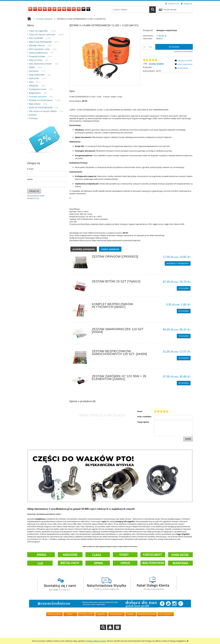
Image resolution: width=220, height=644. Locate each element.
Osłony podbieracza (38, 53)
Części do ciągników (38, 31)
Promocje (33, 118)
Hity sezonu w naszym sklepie (43, 111)
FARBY (32, 67)
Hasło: (30, 179)
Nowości (33, 115)
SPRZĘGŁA (34, 86)
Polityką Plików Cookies (96, 641)
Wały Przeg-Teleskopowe (40, 42)
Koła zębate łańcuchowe (40, 64)
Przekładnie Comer (38, 89)
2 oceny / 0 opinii (156, 64)
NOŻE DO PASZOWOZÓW (41, 107)
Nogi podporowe (37, 75)
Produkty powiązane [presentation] (84, 256)
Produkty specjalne (38, 97)
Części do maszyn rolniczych (42, 34)
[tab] (84, 256)
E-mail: (30, 169)
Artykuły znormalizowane (41, 100)
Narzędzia (34, 71)
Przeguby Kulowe (37, 56)
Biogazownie (35, 93)
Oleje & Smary (36, 60)
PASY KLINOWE (36, 38)
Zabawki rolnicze (37, 45)
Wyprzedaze (35, 104)
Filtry (31, 82)
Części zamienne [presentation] (110, 256)
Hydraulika (34, 78)
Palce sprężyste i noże (39, 49)
